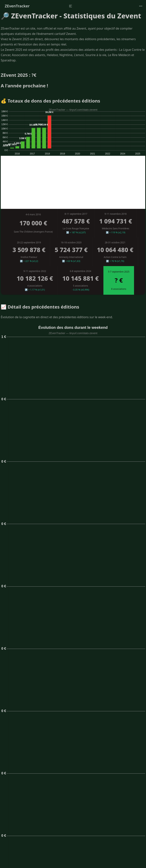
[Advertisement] (73, 182)
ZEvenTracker (17, 6)
